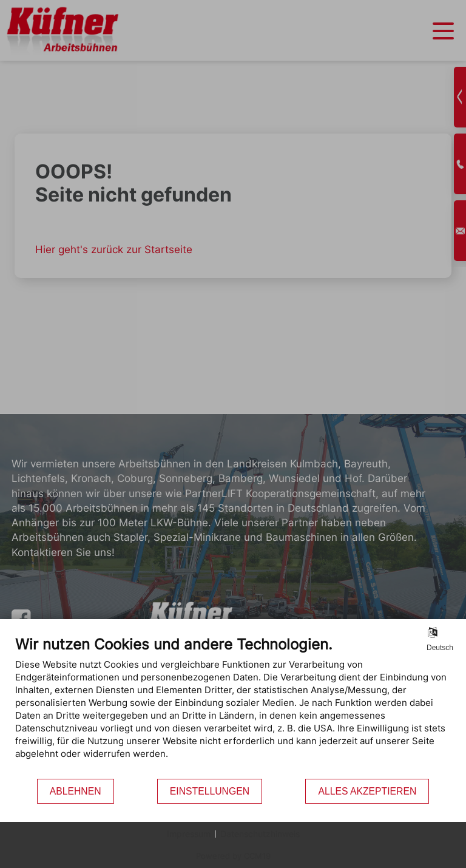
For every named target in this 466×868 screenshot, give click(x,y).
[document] (233, 707)
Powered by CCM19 (233, 856)
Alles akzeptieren (367, 791)
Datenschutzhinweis (260, 834)
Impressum (189, 834)
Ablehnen (76, 791)
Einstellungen (210, 791)
